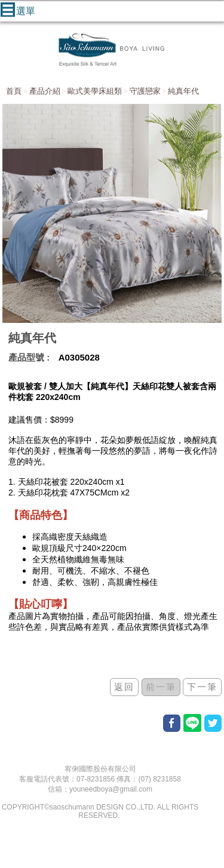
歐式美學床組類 (95, 91)
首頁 (14, 91)
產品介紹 (45, 91)
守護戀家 (145, 91)
